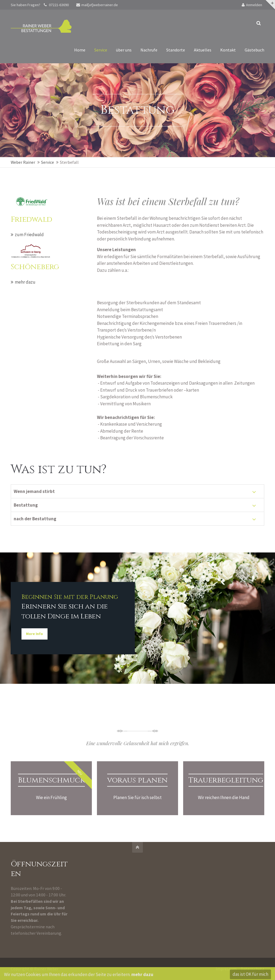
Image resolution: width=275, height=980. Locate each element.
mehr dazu (25, 282)
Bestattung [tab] (26, 505)
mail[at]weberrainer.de (97, 5)
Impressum (226, 968)
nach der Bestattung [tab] (35, 519)
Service (48, 162)
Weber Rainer (23, 162)
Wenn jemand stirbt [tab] (34, 491)
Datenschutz (252, 968)
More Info (34, 634)
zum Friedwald (29, 235)
